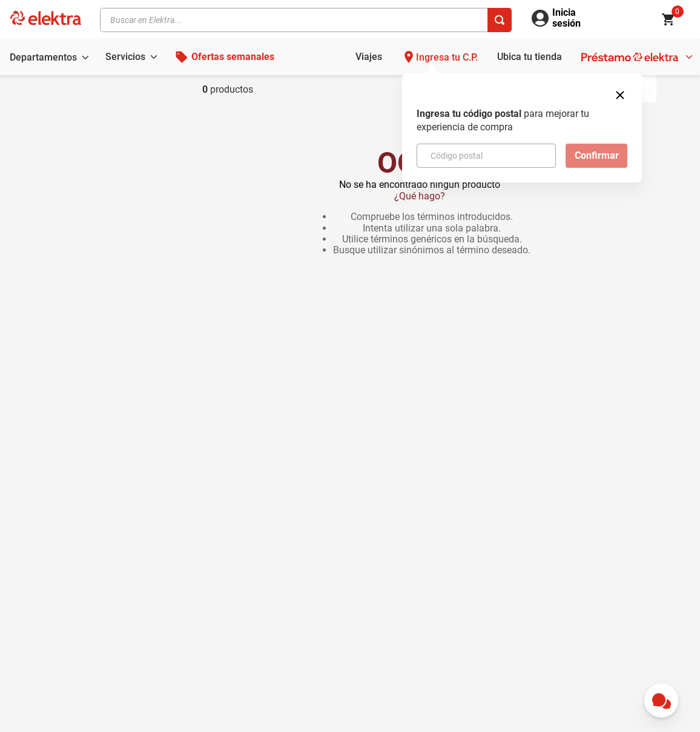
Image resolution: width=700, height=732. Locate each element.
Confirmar (597, 155)
